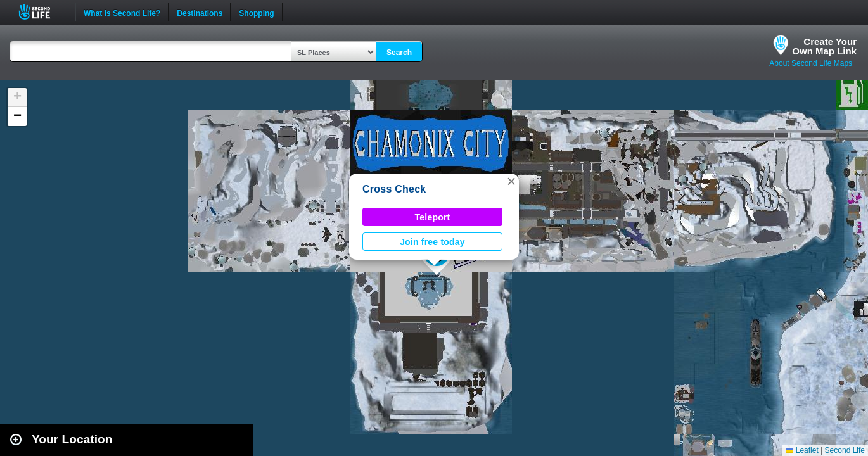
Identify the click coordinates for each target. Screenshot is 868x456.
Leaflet (802, 450)
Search (399, 53)
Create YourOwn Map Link (824, 46)
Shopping (256, 12)
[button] (511, 181)
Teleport (433, 217)
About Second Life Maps (811, 63)
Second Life (41, 12)
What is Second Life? (122, 12)
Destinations (200, 12)
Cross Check (394, 189)
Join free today (432, 242)
